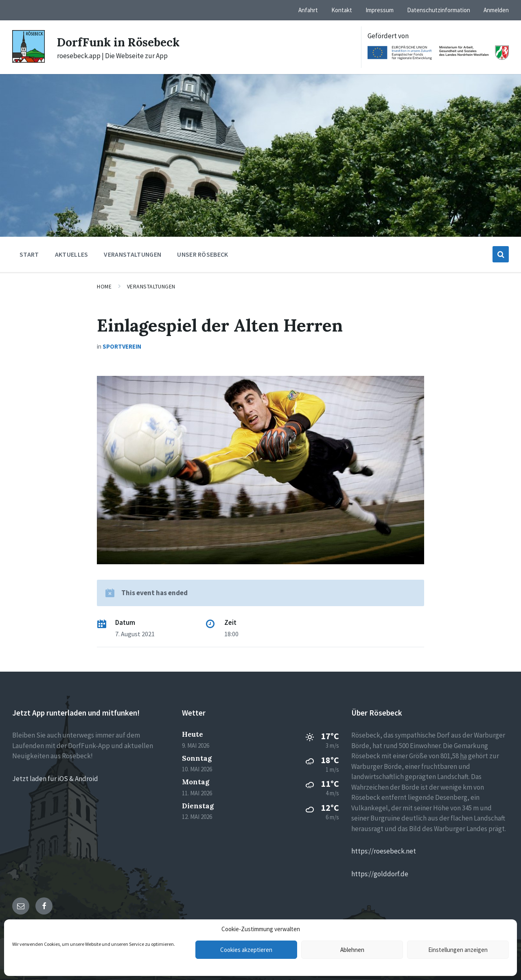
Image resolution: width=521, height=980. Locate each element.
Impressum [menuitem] (380, 10)
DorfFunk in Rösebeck (122, 42)
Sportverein (122, 346)
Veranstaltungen (151, 286)
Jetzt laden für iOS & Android (55, 779)
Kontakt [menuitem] (342, 10)
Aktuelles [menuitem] (72, 254)
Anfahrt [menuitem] (308, 10)
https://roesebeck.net (384, 851)
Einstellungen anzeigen (458, 950)
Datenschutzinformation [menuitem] (439, 10)
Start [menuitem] (29, 254)
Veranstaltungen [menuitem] (132, 254)
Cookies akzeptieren (246, 950)
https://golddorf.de (380, 874)
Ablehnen (352, 950)
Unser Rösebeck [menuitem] (202, 254)
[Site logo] (28, 60)
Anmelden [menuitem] (496, 10)
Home (104, 286)
